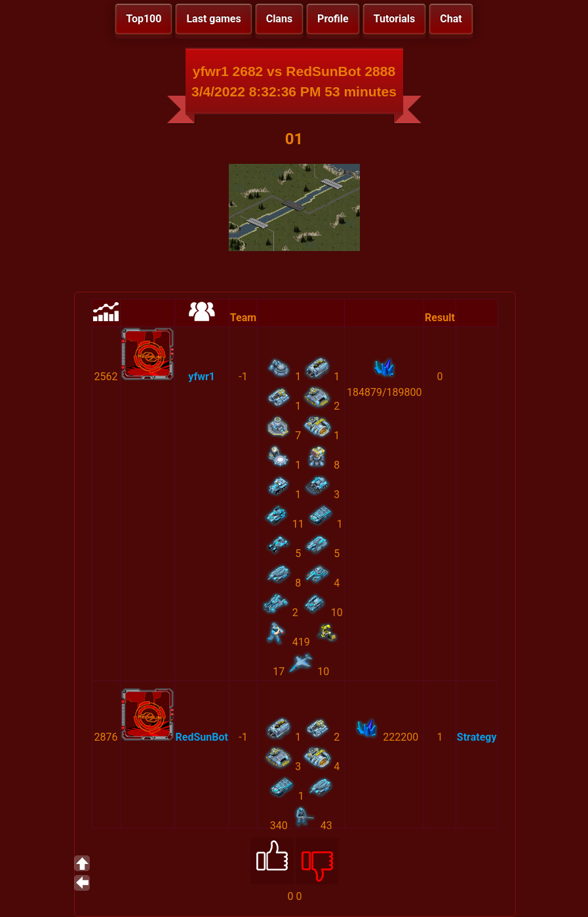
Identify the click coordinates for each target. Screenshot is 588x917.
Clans (279, 19)
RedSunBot (202, 737)
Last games (213, 19)
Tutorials (395, 19)
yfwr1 (202, 377)
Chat (451, 19)
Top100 (144, 19)
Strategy (477, 737)
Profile (333, 19)
